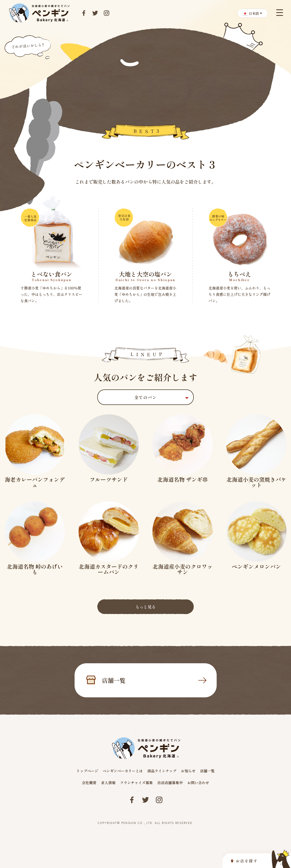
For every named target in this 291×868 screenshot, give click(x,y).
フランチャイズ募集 (136, 783)
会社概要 (89, 783)
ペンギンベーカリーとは (123, 771)
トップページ (87, 771)
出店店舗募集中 (170, 783)
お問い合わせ (198, 783)
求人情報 (108, 783)
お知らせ (188, 771)
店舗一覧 (154, 680)
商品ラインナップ (162, 771)
